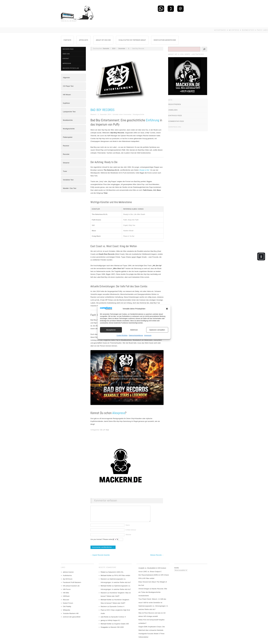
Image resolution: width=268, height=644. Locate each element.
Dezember (122, 49)
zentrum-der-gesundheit (72, 620)
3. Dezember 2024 (104, 114)
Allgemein (66, 78)
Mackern (93, 114)
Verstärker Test (68, 180)
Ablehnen (134, 330)
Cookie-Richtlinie (122, 336)
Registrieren (175, 104)
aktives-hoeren (68, 576)
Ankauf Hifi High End (103, 40)
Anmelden (173, 110)
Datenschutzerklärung (136, 336)
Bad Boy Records (102, 110)
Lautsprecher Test (69, 112)
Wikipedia (67, 614)
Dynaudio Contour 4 (117, 610)
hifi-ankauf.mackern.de (71, 589)
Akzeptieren (111, 330)
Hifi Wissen (67, 95)
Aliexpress (119, 413)
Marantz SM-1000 (117, 631)
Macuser (66, 603)
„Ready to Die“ (144, 170)
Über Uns (66, 54)
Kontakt (66, 59)
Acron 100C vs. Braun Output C (150, 575)
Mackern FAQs (68, 49)
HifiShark (66, 600)
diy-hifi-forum (68, 583)
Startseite (67, 40)
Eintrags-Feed (175, 116)
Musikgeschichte (69, 129)
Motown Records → (157, 559)
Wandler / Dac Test (70, 188)
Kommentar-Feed (176, 121)
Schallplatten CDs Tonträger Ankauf (132, 40)
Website (128, 538)
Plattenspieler (68, 137)
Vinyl (107, 430)
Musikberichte (68, 120)
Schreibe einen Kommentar (122, 114)
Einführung (153, 120)
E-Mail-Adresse (131, 534)
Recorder (66, 154)
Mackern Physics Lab (71, 68)
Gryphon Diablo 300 (122, 627)
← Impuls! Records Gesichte (100, 559)
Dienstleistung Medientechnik (165, 40)
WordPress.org (175, 127)
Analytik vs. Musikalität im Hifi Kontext (152, 572)
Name (128, 529)
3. (129, 49)
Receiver (66, 146)
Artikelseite (84, 40)
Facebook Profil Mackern (72, 586)
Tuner (65, 171)
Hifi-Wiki (66, 596)
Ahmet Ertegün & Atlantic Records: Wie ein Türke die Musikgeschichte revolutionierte (153, 596)
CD (101, 430)
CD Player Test (68, 86)
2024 (114, 49)
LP (104, 430)
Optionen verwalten (157, 330)
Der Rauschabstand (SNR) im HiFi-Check (154, 579)
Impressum (148, 336)
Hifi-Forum (67, 593)
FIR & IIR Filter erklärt (122, 579)
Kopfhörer (66, 103)
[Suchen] (204, 49)
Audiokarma (67, 579)
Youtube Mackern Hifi (71, 617)
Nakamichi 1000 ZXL (116, 576)
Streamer (66, 163)
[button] (167, 309)
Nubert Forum (68, 607)
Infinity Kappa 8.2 (114, 624)
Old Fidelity (67, 610)
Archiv (177, 571)
